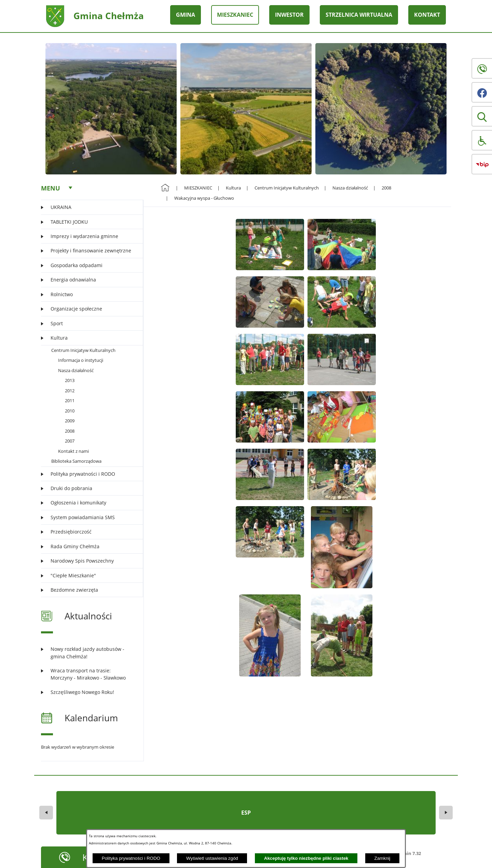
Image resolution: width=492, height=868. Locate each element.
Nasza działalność (76, 370)
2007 (70, 441)
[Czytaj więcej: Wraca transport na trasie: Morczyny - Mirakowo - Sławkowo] (88, 674)
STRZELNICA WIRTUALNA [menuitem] (359, 15)
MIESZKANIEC (198, 188)
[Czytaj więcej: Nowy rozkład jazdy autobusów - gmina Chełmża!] (88, 653)
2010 (70, 411)
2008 (70, 431)
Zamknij (382, 858)
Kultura (233, 188)
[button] (482, 116)
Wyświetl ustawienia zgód (212, 858)
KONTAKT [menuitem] (427, 15)
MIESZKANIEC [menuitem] (235, 15)
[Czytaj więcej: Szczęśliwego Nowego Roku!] (88, 692)
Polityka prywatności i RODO (131, 858)
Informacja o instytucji (81, 360)
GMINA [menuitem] (186, 15)
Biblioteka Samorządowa (76, 461)
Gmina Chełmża (109, 16)
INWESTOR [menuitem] (289, 15)
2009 (70, 421)
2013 (70, 380)
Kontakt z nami (73, 451)
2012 (70, 391)
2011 (70, 400)
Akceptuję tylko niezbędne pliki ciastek (306, 858)
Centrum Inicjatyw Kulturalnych (83, 350)
